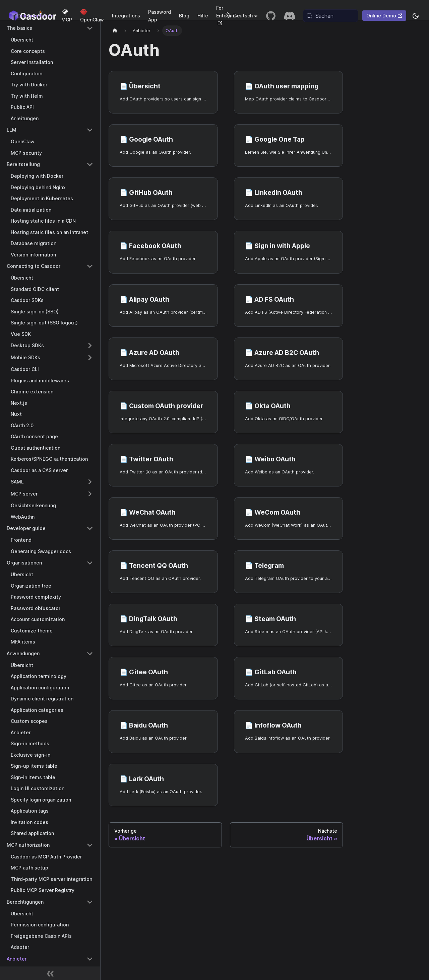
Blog (184, 16)
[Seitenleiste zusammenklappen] (50, 973)
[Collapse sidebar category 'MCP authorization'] (90, 845)
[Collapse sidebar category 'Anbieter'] (90, 959)
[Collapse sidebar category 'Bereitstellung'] (90, 164)
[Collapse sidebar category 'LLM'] (90, 130)
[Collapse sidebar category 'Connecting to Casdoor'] (90, 266)
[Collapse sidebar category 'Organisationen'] (90, 563)
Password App (160, 16)
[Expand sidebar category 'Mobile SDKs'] (90, 358)
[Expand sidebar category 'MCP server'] (90, 494)
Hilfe (203, 16)
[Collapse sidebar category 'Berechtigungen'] (90, 902)
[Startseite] (115, 31)
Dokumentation (35, 16)
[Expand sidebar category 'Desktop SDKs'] (90, 346)
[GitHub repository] (271, 16)
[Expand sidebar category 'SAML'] (90, 482)
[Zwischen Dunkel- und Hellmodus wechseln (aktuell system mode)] (416, 16)
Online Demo (384, 16)
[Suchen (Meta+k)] (331, 16)
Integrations (126, 16)
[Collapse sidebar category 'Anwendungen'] (90, 654)
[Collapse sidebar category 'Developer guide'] (90, 528)
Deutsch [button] (239, 16)
